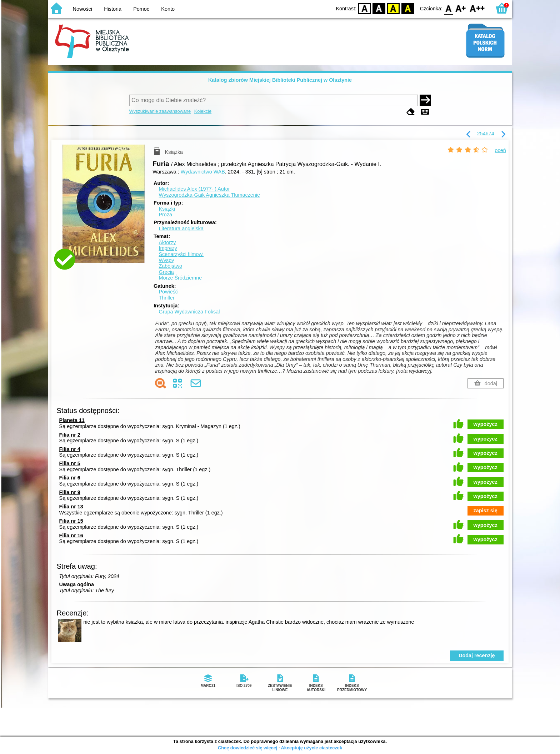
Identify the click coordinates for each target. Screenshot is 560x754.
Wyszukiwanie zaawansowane (160, 111)
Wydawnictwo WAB (203, 172)
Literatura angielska (181, 228)
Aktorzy (167, 242)
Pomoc (141, 9)
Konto (168, 9)
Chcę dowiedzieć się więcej (247, 748)
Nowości (82, 9)
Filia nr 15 (71, 521)
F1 (461, 8)
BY (408, 8)
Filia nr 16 (71, 536)
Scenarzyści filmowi (181, 254)
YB (393, 8)
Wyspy (166, 260)
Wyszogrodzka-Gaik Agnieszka (209, 195)
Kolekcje (203, 111)
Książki (167, 209)
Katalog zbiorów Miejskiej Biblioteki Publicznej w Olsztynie (280, 80)
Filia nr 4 (70, 449)
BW (379, 8)
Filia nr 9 (70, 492)
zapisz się (486, 511)
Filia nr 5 (70, 463)
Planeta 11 (72, 420)
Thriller (166, 298)
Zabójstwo (170, 266)
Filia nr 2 (70, 435)
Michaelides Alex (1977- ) (194, 189)
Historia (113, 9)
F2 (477, 8)
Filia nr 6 (70, 478)
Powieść (168, 292)
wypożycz (486, 424)
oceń (501, 150)
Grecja (166, 272)
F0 (448, 8)
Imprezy (168, 248)
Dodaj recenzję (477, 655)
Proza (165, 215)
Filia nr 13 (71, 507)
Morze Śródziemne (180, 278)
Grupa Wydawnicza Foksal (189, 312)
